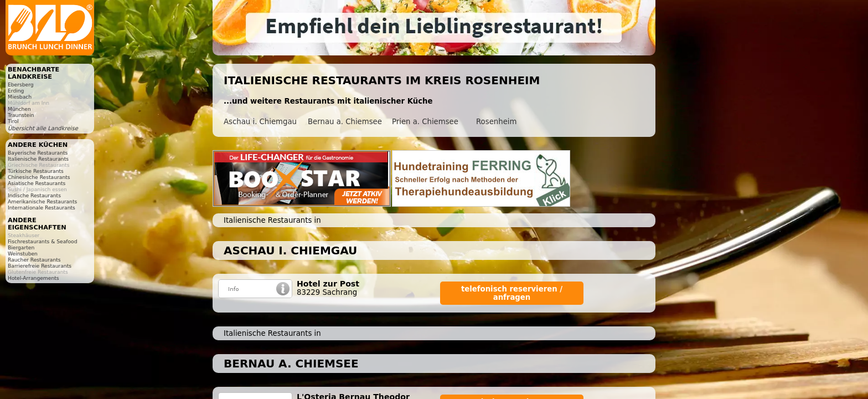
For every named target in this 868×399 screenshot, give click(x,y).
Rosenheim (496, 122)
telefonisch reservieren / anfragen (512, 293)
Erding (16, 91)
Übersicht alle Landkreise (43, 128)
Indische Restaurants (34, 195)
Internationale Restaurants (42, 208)
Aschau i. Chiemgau (260, 122)
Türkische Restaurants (36, 171)
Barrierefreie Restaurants (40, 266)
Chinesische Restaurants (39, 177)
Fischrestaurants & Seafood (43, 241)
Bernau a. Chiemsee (345, 122)
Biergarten (21, 247)
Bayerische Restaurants (38, 153)
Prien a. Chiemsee (425, 122)
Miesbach (20, 97)
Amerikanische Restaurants (42, 201)
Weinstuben (23, 254)
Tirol (13, 121)
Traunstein (21, 115)
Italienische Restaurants (38, 159)
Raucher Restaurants (34, 260)
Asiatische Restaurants (37, 183)
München (19, 109)
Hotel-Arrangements (33, 278)
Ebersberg (21, 85)
